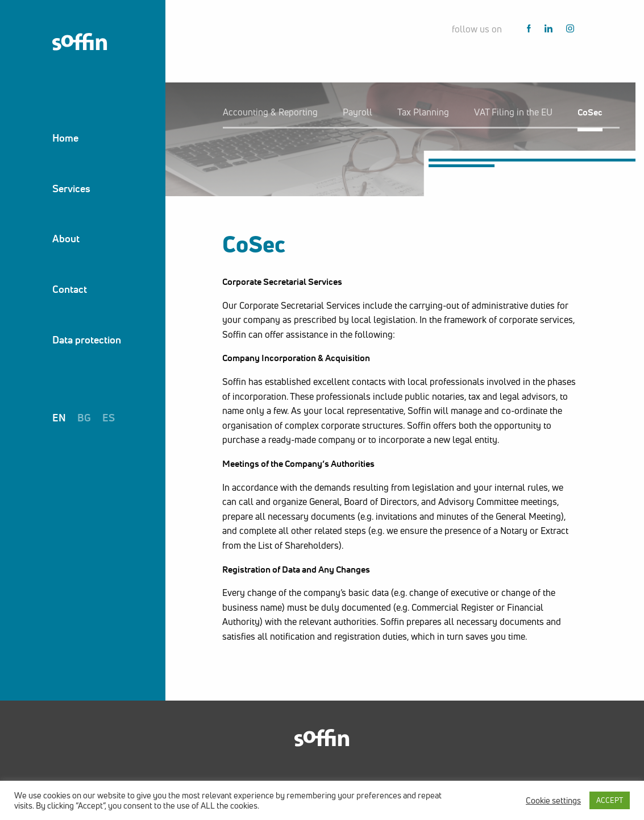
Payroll (358, 112)
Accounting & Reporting (270, 112)
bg (84, 417)
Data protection (87, 339)
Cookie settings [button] (553, 801)
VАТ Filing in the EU (513, 112)
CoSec (590, 112)
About (66, 238)
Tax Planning (423, 112)
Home (65, 138)
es (109, 417)
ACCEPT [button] (610, 800)
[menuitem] (87, 138)
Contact (70, 289)
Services (71, 188)
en (59, 417)
